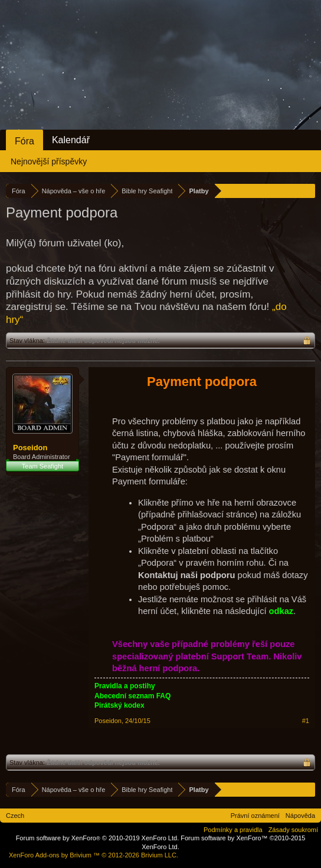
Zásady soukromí (293, 830)
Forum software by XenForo (98, 838)
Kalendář (71, 140)
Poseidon (30, 448)
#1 (306, 721)
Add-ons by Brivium (94, 855)
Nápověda (300, 816)
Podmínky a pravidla (233, 830)
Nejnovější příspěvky (49, 161)
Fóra (24, 141)
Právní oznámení (255, 816)
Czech (15, 816)
